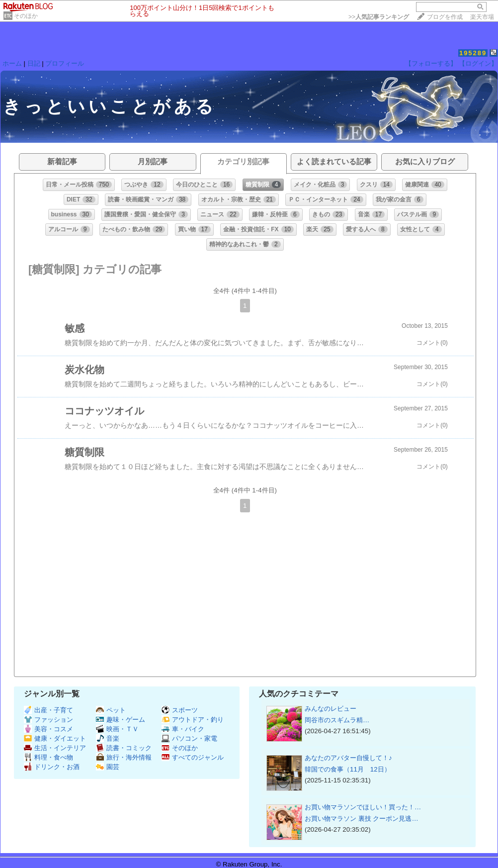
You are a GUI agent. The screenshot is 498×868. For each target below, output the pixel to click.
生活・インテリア (55, 748)
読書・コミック (124, 748)
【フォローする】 (431, 63)
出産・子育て (48, 710)
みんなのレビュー (331, 709)
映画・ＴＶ (117, 729)
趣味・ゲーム (121, 720)
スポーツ (180, 710)
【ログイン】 (478, 63)
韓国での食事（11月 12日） (348, 769)
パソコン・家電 (189, 738)
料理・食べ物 (48, 757)
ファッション (48, 720)
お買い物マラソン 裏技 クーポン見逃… (362, 819)
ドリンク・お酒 (52, 767)
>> (379, 17)
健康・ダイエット (55, 738)
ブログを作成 (445, 17)
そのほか (26, 16)
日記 (34, 63)
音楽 (108, 738)
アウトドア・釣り (193, 720)
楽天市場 (482, 17)
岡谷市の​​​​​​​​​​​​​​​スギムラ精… (337, 720)
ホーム (12, 63)
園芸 (108, 767)
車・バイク (183, 729)
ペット (111, 710)
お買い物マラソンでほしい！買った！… (363, 807)
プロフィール (65, 63)
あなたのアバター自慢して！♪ (348, 758)
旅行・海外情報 (124, 757)
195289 (473, 53)
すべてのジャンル (193, 757)
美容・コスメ (48, 729)
